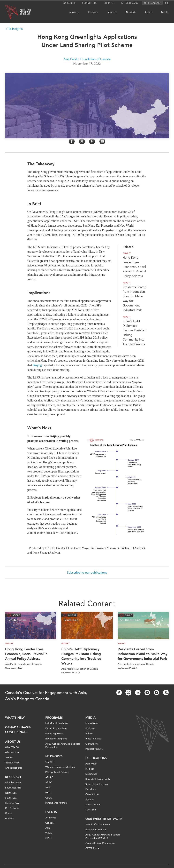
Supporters (90, 3)
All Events (51, 818)
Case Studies (92, 794)
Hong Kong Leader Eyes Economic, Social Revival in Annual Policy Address (134, 267)
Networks (131, 12)
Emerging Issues (54, 734)
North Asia (11, 793)
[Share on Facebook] (72, 141)
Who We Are (12, 752)
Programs (112, 12)
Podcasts (90, 728)
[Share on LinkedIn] (92, 141)
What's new (15, 718)
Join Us (9, 758)
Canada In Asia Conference (100, 843)
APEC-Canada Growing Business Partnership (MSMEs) (103, 836)
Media (165, 12)
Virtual (49, 833)
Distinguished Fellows (57, 772)
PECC (48, 793)
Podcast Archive (94, 749)
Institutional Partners (56, 803)
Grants (9, 813)
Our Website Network (104, 819)
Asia (48, 828)
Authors (9, 818)
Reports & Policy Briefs (98, 779)
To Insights (15, 29)
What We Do (12, 747)
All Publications (13, 783)
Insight (127, 253)
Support (109, 3)
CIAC (48, 838)
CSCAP (49, 798)
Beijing (37, 365)
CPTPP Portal (12, 808)
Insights (90, 769)
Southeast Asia (13, 788)
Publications (96, 758)
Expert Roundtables (56, 728)
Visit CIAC (129, 3)
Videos (89, 734)
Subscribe (69, 3)
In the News (92, 723)
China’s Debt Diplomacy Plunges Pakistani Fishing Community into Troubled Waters (81, 656)
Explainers (91, 789)
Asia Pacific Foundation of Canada (87, 59)
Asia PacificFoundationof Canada (26, 12)
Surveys (90, 799)
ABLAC (49, 777)
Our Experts (92, 744)
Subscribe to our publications (87, 573)
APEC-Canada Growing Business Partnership (63, 745)
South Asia (11, 798)
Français (154, 3)
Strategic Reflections (97, 784)
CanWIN (50, 762)
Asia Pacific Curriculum (98, 824)
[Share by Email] (102, 141)
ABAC (49, 782)
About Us (74, 12)
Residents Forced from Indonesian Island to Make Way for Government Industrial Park (143, 654)
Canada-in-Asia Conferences (18, 730)
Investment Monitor (96, 830)
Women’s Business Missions (60, 767)
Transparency (12, 763)
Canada (49, 823)
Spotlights (91, 810)
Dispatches (91, 774)
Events (149, 12)
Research (93, 12)
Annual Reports (13, 768)
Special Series (93, 805)
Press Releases (93, 739)
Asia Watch (91, 764)
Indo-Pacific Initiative (56, 723)
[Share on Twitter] (82, 141)
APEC (48, 788)
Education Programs (56, 739)
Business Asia (12, 803)
